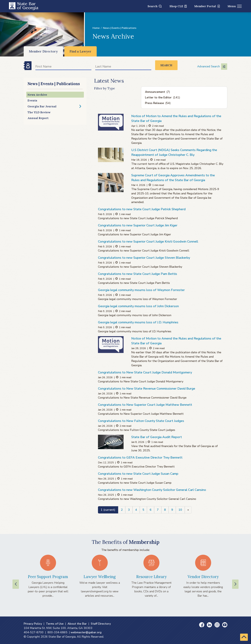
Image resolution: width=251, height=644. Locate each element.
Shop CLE (178, 6)
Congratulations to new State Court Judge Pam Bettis (138, 274)
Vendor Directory (203, 577)
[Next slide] (235, 584)
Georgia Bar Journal (42, 106)
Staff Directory (101, 624)
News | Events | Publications (120, 28)
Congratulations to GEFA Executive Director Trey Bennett (140, 458)
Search (155, 6)
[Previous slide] (16, 584)
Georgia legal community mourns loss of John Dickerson (138, 306)
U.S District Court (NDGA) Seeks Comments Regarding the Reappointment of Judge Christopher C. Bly (174, 152)
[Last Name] (123, 67)
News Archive (37, 95)
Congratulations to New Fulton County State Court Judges (141, 421)
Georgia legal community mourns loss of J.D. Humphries (138, 322)
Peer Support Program (48, 577)
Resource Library (151, 577)
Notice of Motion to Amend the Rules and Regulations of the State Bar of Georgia (176, 118)
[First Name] (63, 67)
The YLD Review (39, 112)
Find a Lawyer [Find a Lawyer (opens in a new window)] (81, 51)
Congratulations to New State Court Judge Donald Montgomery (145, 372)
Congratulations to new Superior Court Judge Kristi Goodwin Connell (148, 242)
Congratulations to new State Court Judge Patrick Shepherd (142, 209)
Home (96, 28)
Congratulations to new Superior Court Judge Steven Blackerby (144, 258)
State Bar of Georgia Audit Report (157, 437)
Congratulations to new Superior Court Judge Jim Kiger (138, 225)
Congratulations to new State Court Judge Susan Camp (138, 474)
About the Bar (77, 624)
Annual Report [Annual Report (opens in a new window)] (38, 118)
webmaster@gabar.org (86, 632)
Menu (235, 6)
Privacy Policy (33, 624)
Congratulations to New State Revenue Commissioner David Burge (147, 389)
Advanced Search (212, 67)
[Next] (188, 510)
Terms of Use (55, 624)
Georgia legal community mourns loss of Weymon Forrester (141, 290)
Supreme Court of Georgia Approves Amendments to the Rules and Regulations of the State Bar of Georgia (173, 178)
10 (180, 510)
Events (32, 100)
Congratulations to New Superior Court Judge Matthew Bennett (145, 405)
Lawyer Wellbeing (100, 577)
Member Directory (43, 51)
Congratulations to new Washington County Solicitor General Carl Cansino (152, 490)
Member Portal (207, 6)
